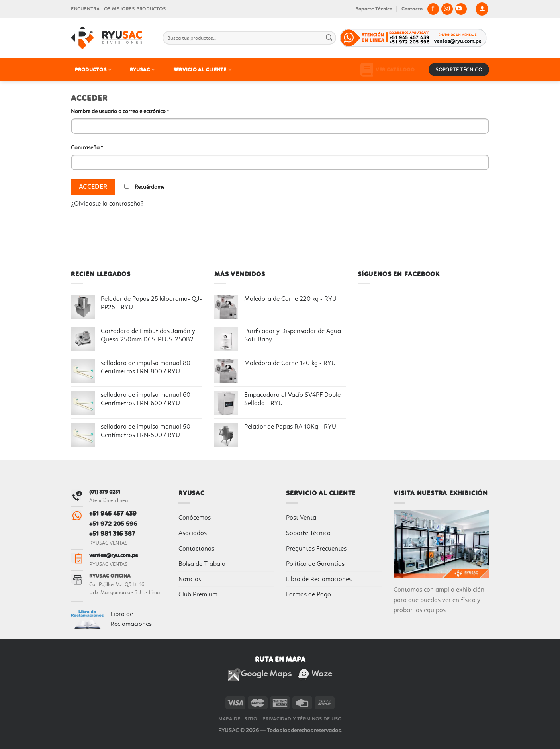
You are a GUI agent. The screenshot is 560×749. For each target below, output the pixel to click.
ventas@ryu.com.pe (114, 555)
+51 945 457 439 (113, 513)
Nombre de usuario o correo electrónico (120, 111)
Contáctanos (196, 548)
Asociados (193, 533)
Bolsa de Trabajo (202, 564)
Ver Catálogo (388, 70)
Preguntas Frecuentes (316, 548)
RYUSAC (143, 70)
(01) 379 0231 (105, 492)
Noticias (190, 579)
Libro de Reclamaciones (319, 579)
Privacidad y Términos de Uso (302, 719)
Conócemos (195, 517)
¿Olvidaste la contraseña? (107, 203)
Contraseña (87, 148)
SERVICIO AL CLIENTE (203, 70)
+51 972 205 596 (113, 524)
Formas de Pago (308, 594)
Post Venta (301, 517)
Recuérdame (144, 187)
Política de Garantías (315, 564)
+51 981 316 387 (112, 534)
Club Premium (198, 594)
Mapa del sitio (238, 719)
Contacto (412, 9)
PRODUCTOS (93, 70)
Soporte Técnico (374, 9)
